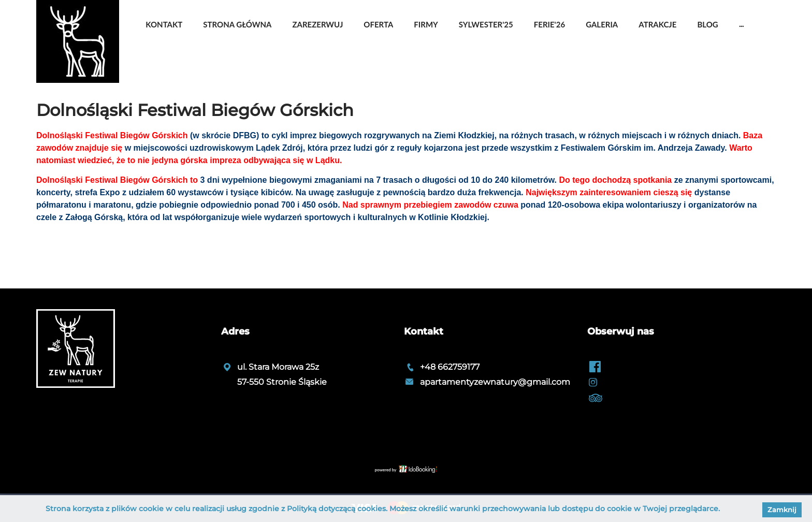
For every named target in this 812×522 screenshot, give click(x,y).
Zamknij (782, 510)
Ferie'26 (549, 24)
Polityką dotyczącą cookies (336, 509)
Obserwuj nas (621, 331)
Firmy (426, 24)
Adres (235, 331)
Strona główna (237, 24)
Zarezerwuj (317, 24)
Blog (707, 24)
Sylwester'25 (486, 24)
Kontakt (164, 24)
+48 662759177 (450, 367)
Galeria (602, 24)
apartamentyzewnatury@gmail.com (495, 382)
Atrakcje (657, 24)
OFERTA (378, 24)
